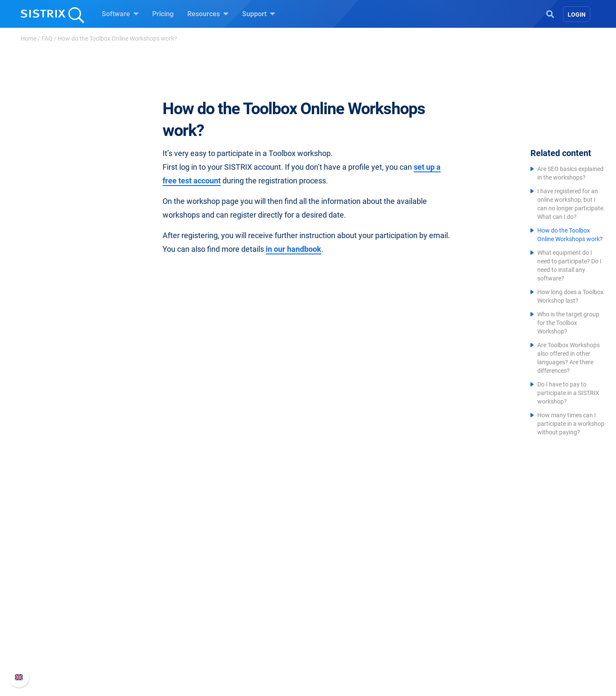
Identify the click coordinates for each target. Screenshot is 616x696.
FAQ (47, 38)
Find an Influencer (247, 631)
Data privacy (141, 631)
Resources (208, 14)
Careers (148, 603)
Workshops (335, 603)
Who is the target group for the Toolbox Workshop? (568, 323)
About (130, 590)
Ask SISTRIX (337, 590)
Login (577, 15)
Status (426, 644)
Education (137, 617)
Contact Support (441, 631)
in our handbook (293, 249)
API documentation (446, 617)
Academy (332, 617)
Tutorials (332, 658)
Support (259, 14)
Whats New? (435, 603)
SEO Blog (332, 631)
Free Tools (334, 644)
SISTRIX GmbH (147, 574)
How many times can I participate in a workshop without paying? (571, 424)
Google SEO (238, 603)
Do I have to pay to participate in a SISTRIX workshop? (568, 393)
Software (120, 14)
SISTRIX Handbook (446, 590)
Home (28, 38)
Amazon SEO (240, 617)
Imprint (132, 644)
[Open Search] (550, 13)
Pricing (163, 14)
